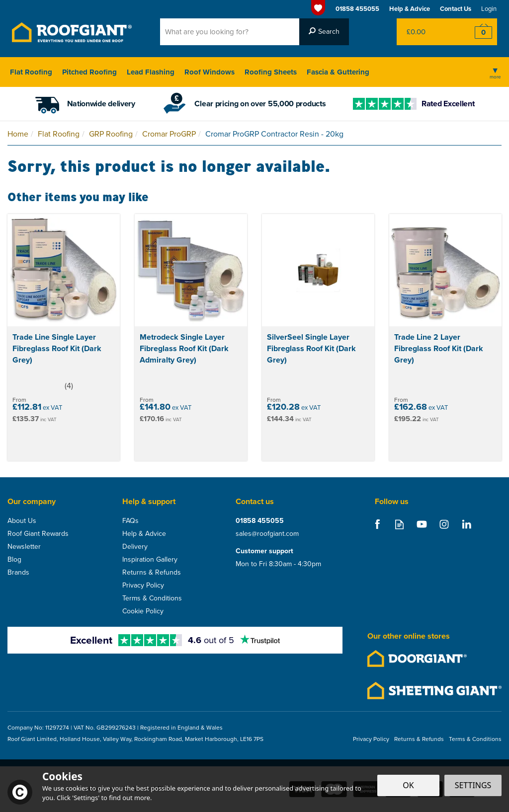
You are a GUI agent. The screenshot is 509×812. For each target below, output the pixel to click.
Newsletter (24, 547)
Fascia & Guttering (338, 72)
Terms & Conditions (152, 598)
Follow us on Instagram (444, 524)
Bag (427, 32)
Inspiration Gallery (150, 560)
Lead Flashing (151, 72)
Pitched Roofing (89, 72)
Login (489, 9)
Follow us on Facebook (377, 524)
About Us (22, 521)
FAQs (130, 521)
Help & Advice (144, 534)
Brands (18, 573)
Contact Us (456, 9)
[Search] (230, 32)
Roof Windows (210, 72)
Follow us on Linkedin (467, 524)
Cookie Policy (143, 611)
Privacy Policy (143, 586)
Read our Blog (399, 524)
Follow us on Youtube (422, 524)
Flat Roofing (31, 72)
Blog (14, 560)
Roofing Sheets (271, 72)
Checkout (477, 32)
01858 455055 (260, 521)
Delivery (135, 547)
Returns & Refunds (152, 573)
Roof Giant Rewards (38, 534)
